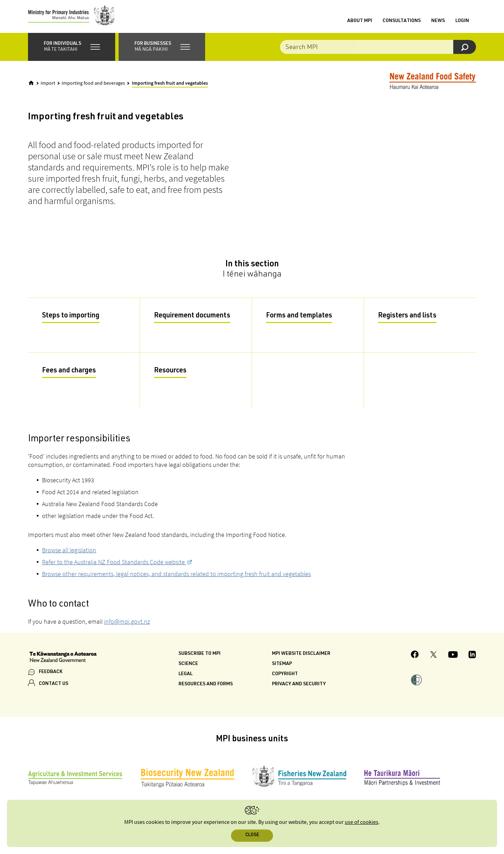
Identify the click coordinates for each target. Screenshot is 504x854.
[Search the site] (378, 49)
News (438, 22)
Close (252, 835)
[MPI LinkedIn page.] (472, 658)
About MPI (360, 22)
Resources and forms (206, 686)
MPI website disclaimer (301, 656)
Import (48, 85)
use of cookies (362, 822)
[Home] (31, 85)
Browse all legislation (69, 552)
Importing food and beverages (93, 85)
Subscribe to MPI (199, 656)
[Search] (465, 49)
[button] (72, 49)
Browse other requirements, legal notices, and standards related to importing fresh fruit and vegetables (176, 576)
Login (462, 22)
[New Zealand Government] (63, 660)
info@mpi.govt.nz (127, 624)
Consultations (402, 22)
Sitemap (282, 666)
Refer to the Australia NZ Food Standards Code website (114, 564)
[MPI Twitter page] (433, 658)
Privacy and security (299, 686)
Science (188, 666)
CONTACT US (54, 686)
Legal (185, 676)
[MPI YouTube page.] (453, 658)
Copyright (285, 676)
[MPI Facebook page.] (415, 657)
